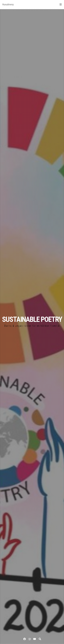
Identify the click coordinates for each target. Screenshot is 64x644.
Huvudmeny (32, 4)
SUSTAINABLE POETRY (32, 319)
